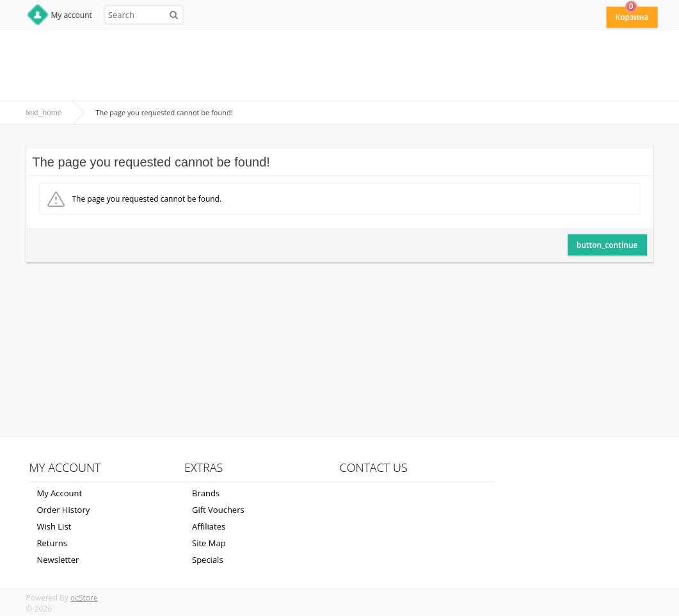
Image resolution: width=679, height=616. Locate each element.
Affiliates (209, 526)
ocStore (84, 598)
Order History (64, 510)
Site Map (209, 543)
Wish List (54, 526)
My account (72, 15)
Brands (206, 493)
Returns (52, 543)
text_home (44, 113)
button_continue (607, 245)
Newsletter (58, 560)
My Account (60, 493)
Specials (208, 560)
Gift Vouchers (218, 510)
